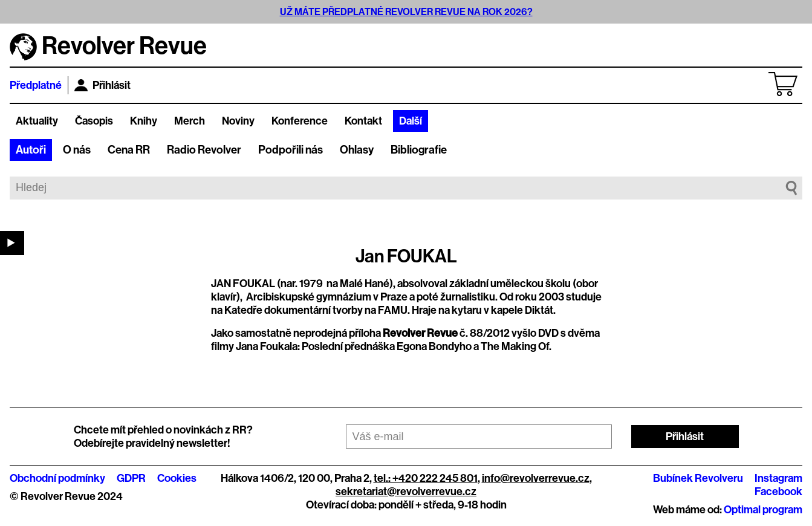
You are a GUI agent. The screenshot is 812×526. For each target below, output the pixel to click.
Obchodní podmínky (57, 478)
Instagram (778, 478)
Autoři (31, 150)
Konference (300, 121)
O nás (77, 150)
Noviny (238, 121)
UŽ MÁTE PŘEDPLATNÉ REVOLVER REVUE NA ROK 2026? (406, 12)
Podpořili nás (291, 150)
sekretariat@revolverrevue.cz (406, 492)
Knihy (144, 121)
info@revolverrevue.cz (536, 478)
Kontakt (363, 121)
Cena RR (129, 150)
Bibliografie (419, 150)
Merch (190, 121)
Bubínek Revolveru (698, 478)
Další (411, 121)
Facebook (778, 492)
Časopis (94, 121)
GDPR (131, 478)
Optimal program (763, 510)
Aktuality (37, 121)
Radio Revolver (204, 150)
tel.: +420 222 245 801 (426, 478)
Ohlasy (357, 150)
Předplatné (36, 85)
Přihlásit (102, 85)
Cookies (177, 478)
